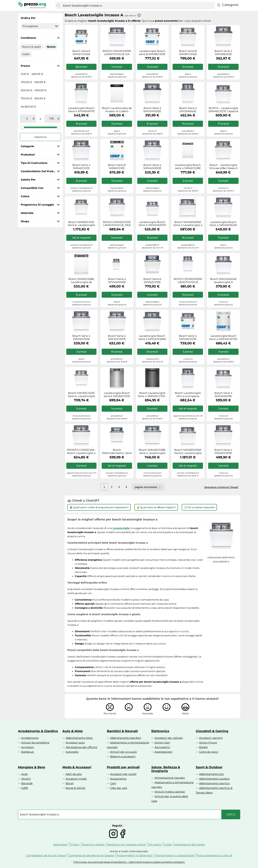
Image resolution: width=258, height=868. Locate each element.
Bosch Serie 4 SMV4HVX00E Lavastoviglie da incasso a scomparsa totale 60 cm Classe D (152, 167)
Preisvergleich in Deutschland (175, 855)
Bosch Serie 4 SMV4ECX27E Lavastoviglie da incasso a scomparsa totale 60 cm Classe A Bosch (188, 338)
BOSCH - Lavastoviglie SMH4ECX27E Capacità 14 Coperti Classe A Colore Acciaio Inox (223, 110)
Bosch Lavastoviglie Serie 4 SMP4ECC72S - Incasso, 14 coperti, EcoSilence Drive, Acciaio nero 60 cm (152, 395)
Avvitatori (28, 747)
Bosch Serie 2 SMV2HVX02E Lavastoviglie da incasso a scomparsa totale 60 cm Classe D (152, 110)
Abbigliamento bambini (126, 738)
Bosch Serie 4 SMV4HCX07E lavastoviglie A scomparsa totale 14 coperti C (117, 338)
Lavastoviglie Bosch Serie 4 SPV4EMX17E (81, 110)
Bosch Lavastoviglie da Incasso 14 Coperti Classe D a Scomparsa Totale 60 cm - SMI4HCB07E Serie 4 (117, 110)
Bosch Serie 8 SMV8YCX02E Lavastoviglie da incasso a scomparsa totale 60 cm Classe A (188, 53)
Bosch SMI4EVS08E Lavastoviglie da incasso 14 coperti (81, 281)
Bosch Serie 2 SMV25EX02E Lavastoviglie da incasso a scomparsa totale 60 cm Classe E (223, 53)
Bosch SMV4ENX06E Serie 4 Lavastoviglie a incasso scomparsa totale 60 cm (188, 224)
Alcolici (26, 779)
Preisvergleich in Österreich (135, 855)
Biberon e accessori (123, 756)
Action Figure (208, 743)
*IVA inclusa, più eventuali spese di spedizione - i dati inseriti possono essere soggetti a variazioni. (129, 862)
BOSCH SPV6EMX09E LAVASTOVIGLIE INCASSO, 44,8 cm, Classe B (188, 281)
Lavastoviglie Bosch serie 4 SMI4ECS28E (188, 167)
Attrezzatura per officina (81, 747)
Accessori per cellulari (169, 738)
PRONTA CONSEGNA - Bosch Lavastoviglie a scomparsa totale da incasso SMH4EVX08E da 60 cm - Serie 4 (81, 452)
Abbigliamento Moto (79, 738)
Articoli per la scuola (123, 752)
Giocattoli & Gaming (212, 731)
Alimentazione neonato (170, 778)
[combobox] (138, 6)
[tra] (27, 119)
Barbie (203, 747)
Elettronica (160, 731)
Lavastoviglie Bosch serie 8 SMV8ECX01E (152, 53)
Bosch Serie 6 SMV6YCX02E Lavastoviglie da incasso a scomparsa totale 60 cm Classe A (81, 53)
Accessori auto (75, 743)
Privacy (75, 844)
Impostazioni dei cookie (189, 844)
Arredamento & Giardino (38, 731)
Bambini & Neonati (122, 731)
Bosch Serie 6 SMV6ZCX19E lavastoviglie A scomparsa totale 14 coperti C (152, 281)
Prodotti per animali (123, 767)
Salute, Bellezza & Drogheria (166, 769)
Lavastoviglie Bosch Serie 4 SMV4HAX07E (152, 224)
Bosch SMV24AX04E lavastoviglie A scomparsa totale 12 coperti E (223, 281)
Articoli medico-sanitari (170, 792)
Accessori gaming (211, 738)
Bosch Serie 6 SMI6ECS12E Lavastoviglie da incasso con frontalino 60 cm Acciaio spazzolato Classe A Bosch (117, 167)
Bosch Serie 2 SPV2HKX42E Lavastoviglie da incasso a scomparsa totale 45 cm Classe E (188, 110)
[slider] (22, 127)
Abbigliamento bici (212, 774)
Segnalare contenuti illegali (221, 487)
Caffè (25, 788)
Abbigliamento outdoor (214, 779)
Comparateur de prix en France (46, 855)
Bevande (27, 783)
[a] (52, 119)
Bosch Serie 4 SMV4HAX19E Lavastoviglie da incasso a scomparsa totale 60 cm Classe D (223, 395)
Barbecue (28, 752)
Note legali (60, 844)
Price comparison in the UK (215, 855)
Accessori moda (76, 779)
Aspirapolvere (163, 752)
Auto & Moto (73, 731)
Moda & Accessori (77, 767)
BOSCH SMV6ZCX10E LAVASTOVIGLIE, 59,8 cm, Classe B (117, 224)
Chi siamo (155, 844)
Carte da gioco (209, 752)
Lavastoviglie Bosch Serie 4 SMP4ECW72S (223, 338)
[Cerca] (58, 6)
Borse (70, 783)
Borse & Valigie (75, 788)
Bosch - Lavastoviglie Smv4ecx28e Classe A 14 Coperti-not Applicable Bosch (223, 167)
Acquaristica (118, 779)
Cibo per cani (119, 788)
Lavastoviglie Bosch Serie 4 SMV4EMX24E (223, 224)
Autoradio (72, 752)
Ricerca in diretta (93, 844)
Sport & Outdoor (209, 767)
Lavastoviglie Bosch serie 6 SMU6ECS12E (117, 395)
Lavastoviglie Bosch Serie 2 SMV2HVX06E (152, 338)
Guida (168, 844)
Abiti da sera (74, 774)
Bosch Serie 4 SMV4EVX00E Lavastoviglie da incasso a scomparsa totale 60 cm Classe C (223, 452)
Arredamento (30, 738)
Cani (113, 783)
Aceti (25, 774)
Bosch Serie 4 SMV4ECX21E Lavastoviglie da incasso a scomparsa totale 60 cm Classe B (81, 167)
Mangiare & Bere (32, 767)
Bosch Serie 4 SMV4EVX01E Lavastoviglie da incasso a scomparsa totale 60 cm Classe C (81, 338)
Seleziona (40, 137)
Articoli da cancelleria (35, 743)
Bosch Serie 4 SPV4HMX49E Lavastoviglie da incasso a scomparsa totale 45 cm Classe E (117, 281)
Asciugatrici (162, 747)
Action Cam (162, 743)
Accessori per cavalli (123, 774)
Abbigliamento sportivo (215, 783)
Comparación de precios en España (91, 855)
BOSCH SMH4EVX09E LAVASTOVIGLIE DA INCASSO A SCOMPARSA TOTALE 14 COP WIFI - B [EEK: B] (117, 53)
